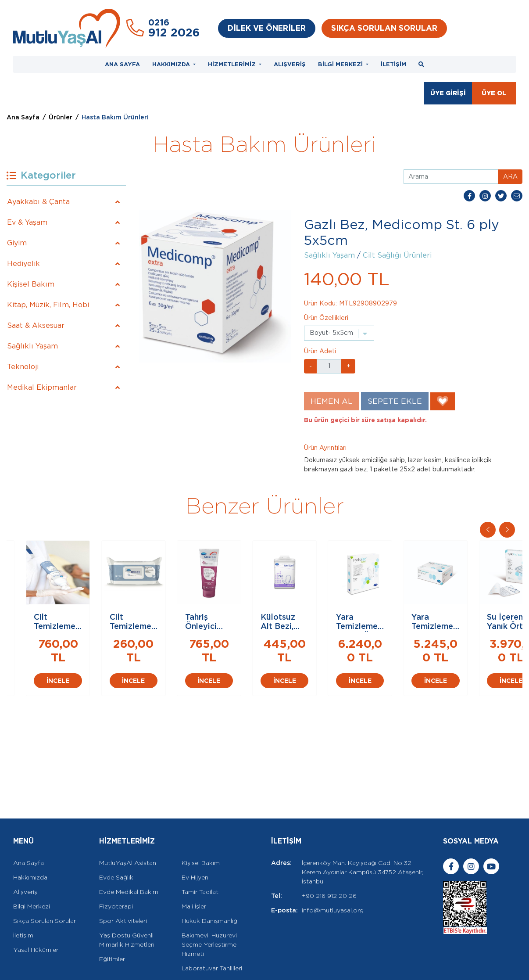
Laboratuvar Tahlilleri (212, 932)
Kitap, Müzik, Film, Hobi (48, 305)
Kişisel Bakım (31, 284)
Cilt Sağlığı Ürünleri (397, 255)
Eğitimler (112, 923)
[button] (507, 530)
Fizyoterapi (116, 870)
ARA (510, 176)
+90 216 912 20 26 (329, 860)
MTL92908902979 (368, 303)
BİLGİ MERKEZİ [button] (341, 64)
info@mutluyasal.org (333, 874)
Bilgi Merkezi (32, 870)
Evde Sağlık (116, 841)
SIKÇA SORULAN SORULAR (384, 28)
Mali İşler (194, 870)
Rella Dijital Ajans (87, 968)
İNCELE (71, 718)
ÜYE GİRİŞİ (448, 93)
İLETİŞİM (393, 64)
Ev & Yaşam (27, 222)
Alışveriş (25, 856)
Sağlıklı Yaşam (32, 346)
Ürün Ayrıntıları (325, 448)
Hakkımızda (30, 841)
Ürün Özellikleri (326, 318)
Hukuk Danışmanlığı (210, 885)
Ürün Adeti (320, 351)
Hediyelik (23, 264)
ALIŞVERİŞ (290, 64)
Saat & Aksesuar (36, 325)
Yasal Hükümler (36, 914)
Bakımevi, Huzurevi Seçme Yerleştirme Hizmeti (209, 908)
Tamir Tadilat (200, 856)
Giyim (17, 243)
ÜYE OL (494, 93)
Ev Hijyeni (196, 841)
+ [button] (348, 366)
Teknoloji (23, 367)
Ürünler (61, 117)
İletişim (23, 899)
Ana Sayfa (23, 117)
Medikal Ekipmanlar (42, 387)
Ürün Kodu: (320, 303)
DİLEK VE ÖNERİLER (267, 28)
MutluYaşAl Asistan (128, 827)
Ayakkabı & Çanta (38, 202)
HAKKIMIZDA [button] (172, 64)
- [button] (311, 366)
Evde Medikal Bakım (129, 856)
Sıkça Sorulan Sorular (45, 885)
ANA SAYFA (122, 64)
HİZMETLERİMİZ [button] (233, 64)
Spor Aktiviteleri (123, 885)
